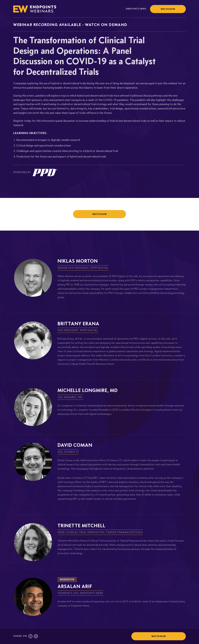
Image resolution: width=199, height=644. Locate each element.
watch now (100, 214)
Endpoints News (136, 9)
